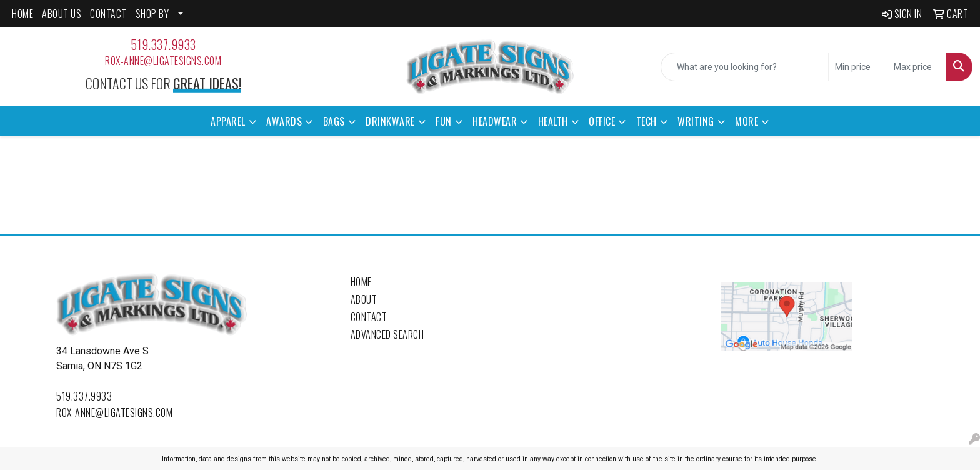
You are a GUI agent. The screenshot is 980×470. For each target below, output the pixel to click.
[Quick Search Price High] (917, 67)
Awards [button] (284, 121)
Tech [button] (647, 121)
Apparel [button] (228, 121)
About (364, 299)
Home (361, 282)
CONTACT (108, 14)
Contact (369, 317)
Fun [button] (444, 121)
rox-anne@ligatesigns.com (163, 61)
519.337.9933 (163, 44)
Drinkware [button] (390, 121)
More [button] (747, 121)
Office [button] (602, 121)
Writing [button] (696, 121)
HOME (22, 14)
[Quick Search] (745, 67)
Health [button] (553, 121)
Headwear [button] (495, 121)
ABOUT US (62, 14)
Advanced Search (387, 334)
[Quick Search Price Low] (858, 67)
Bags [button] (334, 121)
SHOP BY (152, 14)
